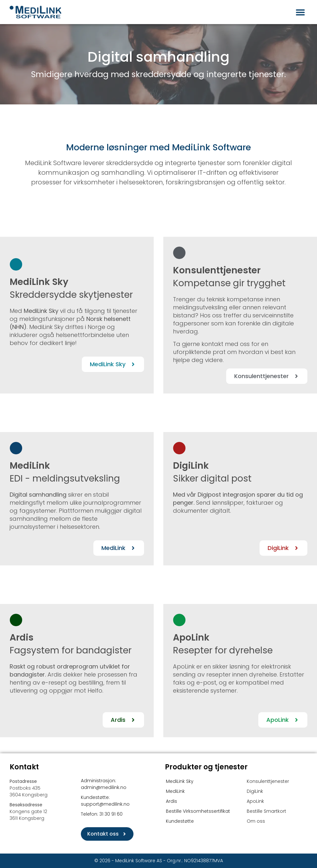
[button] (300, 12)
